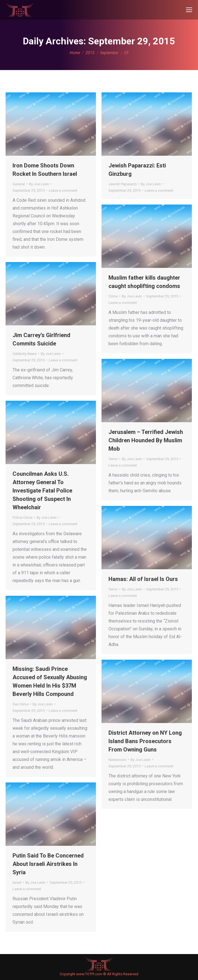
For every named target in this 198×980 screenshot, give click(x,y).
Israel (17, 882)
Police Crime (22, 517)
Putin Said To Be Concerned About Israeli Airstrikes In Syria (48, 864)
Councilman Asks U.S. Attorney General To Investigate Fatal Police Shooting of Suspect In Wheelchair (42, 491)
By (39, 184)
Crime (113, 296)
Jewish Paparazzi (123, 184)
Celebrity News (25, 354)
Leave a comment (63, 190)
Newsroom (117, 760)
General (19, 184)
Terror (113, 459)
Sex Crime (20, 704)
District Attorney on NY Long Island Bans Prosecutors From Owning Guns (145, 741)
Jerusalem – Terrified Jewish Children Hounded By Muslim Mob (146, 440)
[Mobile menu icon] (189, 10)
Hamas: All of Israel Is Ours (143, 579)
